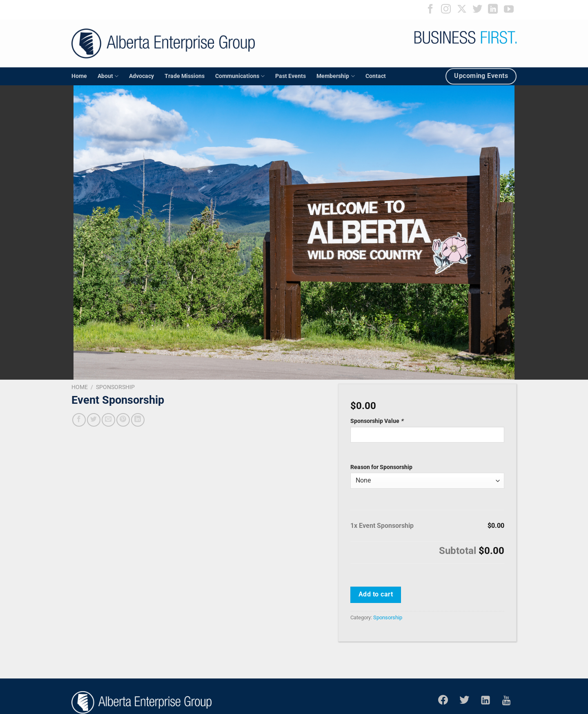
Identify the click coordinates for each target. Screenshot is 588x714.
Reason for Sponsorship (381, 467)
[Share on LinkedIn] (138, 420)
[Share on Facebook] (79, 420)
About (108, 76)
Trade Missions (185, 76)
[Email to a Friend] (108, 420)
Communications (240, 76)
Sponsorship (115, 387)
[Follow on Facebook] (430, 10)
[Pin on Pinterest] (123, 420)
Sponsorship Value (378, 421)
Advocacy (141, 76)
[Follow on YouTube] (509, 10)
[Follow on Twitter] (477, 10)
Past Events (291, 76)
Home (79, 76)
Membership (335, 76)
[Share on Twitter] (94, 420)
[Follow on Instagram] (446, 10)
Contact (376, 76)
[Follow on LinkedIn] (493, 10)
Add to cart (376, 594)
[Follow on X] (462, 10)
